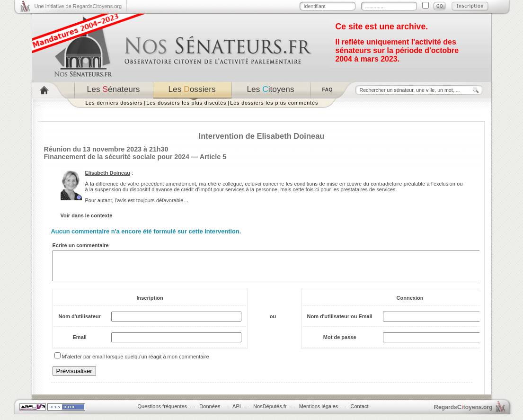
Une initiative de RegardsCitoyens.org (78, 6)
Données (210, 412)
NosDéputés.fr (270, 412)
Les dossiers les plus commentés (274, 103)
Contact (360, 412)
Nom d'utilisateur (80, 322)
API (237, 412)
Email (80, 343)
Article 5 (213, 157)
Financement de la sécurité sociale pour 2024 (117, 157)
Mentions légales (319, 412)
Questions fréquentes (163, 412)
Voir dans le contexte (87, 215)
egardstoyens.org (463, 413)
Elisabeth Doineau (108, 173)
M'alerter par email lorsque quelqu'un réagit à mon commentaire (136, 362)
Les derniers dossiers (114, 103)
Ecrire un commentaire (81, 245)
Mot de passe (340, 343)
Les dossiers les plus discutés (186, 103)
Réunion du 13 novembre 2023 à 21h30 (106, 149)
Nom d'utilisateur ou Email (340, 322)
